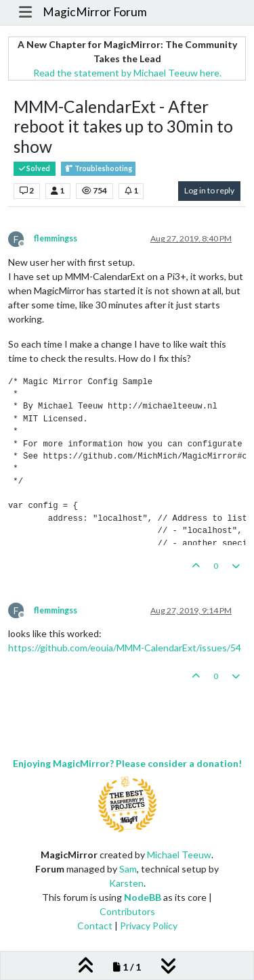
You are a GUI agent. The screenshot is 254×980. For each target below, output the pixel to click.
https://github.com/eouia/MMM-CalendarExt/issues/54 (125, 648)
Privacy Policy (149, 926)
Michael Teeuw (179, 855)
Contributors (127, 911)
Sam (128, 869)
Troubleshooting (98, 169)
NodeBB (143, 897)
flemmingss (56, 238)
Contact (95, 926)
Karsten (126, 883)
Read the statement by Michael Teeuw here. (127, 73)
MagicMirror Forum (95, 12)
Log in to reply (209, 190)
